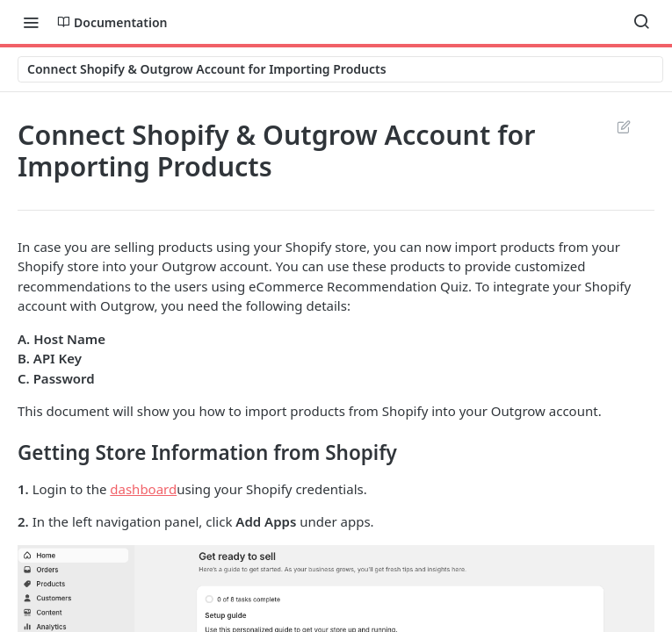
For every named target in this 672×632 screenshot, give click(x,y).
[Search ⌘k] (641, 22)
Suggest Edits (623, 126)
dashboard (143, 489)
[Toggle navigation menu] (31, 22)
